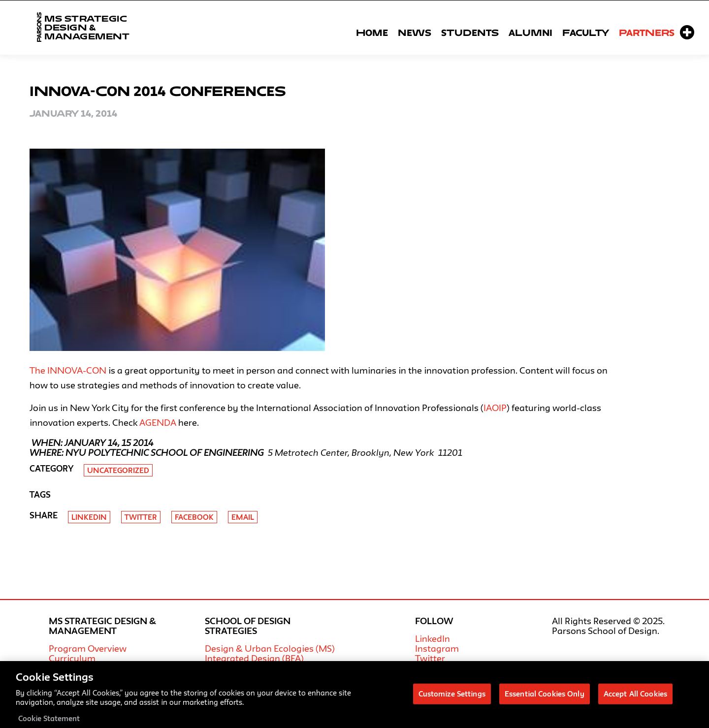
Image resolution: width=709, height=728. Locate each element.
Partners (647, 32)
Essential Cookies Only (545, 698)
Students (470, 32)
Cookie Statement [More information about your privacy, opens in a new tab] (49, 722)
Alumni (531, 32)
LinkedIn (433, 638)
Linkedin (89, 517)
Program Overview (88, 648)
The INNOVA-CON (68, 370)
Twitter (141, 517)
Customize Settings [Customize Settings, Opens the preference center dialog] (452, 698)
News (415, 32)
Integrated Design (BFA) (254, 658)
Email (243, 517)
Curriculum (72, 658)
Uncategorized (118, 470)
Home (372, 32)
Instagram (437, 648)
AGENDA (158, 422)
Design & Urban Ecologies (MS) (270, 648)
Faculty (586, 32)
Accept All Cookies (635, 698)
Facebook (194, 517)
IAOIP (495, 408)
